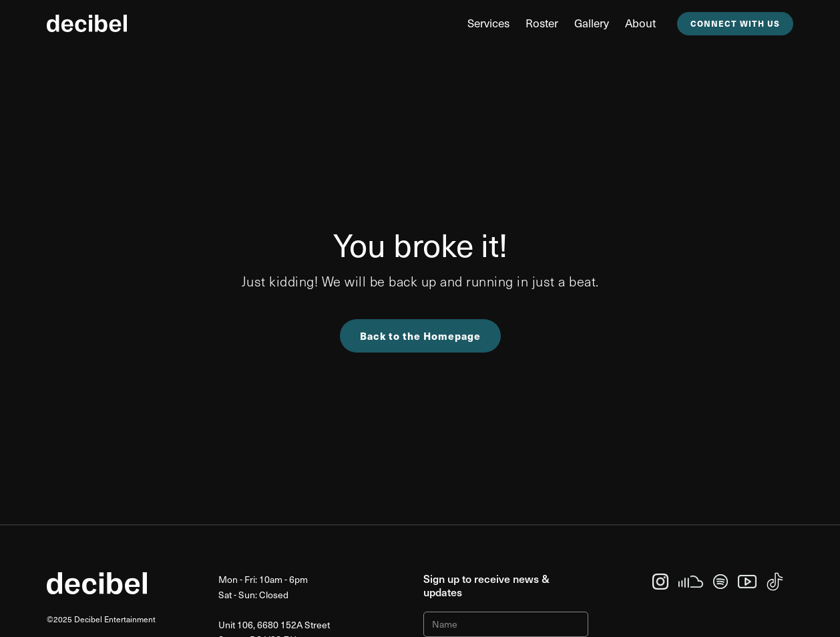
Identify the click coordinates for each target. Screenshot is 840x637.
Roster (542, 23)
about (640, 23)
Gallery (592, 23)
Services (488, 23)
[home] (87, 23)
